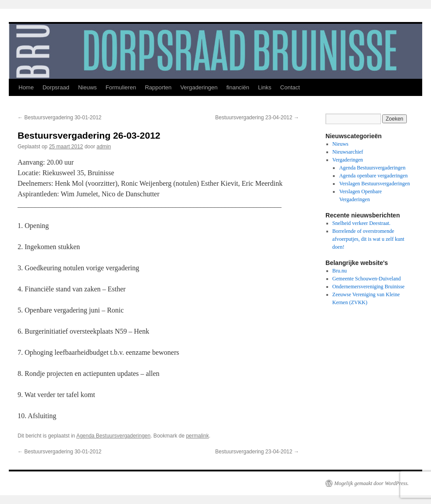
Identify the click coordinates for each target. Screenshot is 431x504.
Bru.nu (340, 271)
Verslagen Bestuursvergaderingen (374, 184)
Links (265, 87)
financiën (238, 87)
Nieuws (87, 87)
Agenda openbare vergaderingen (373, 176)
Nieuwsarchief (348, 152)
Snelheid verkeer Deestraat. (362, 223)
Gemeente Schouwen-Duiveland (367, 279)
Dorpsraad (56, 87)
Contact (290, 87)
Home (26, 87)
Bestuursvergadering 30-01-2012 (60, 118)
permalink (197, 436)
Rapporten (158, 87)
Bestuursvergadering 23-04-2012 (257, 118)
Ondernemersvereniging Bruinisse (369, 287)
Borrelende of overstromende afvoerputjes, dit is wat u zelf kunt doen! (369, 239)
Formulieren (121, 87)
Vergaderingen (199, 87)
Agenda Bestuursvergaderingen (113, 436)
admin (104, 147)
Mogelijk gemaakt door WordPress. (371, 483)
